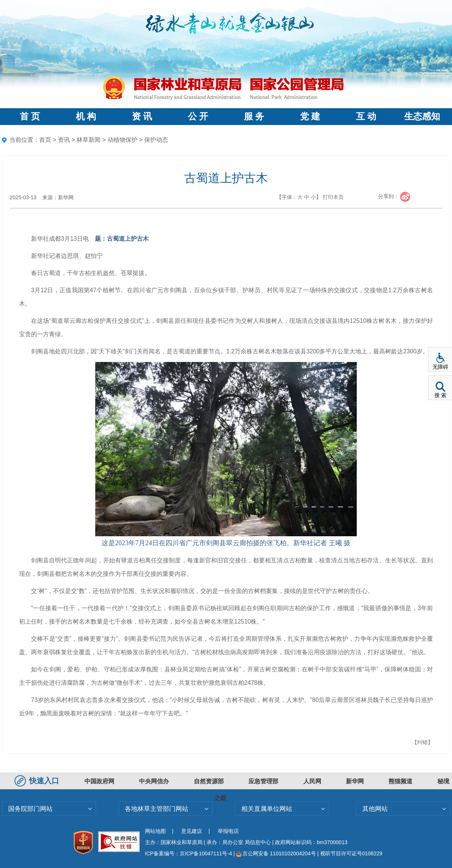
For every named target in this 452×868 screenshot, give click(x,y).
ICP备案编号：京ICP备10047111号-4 (189, 853)
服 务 (254, 116)
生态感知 (422, 116)
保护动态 (156, 140)
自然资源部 (209, 781)
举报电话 (228, 831)
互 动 (366, 116)
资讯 (64, 140)
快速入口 (38, 781)
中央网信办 (154, 781)
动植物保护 (123, 140)
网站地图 (155, 831)
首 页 (30, 116)
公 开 (198, 116)
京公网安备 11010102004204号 (276, 853)
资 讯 (142, 116)
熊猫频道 (400, 781)
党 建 (310, 116)
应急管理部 (263, 781)
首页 (45, 140)
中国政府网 (99, 781)
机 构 (86, 116)
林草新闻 (89, 140)
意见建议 (192, 831)
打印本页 (333, 197)
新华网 (355, 781)
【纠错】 (422, 742)
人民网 (312, 781)
